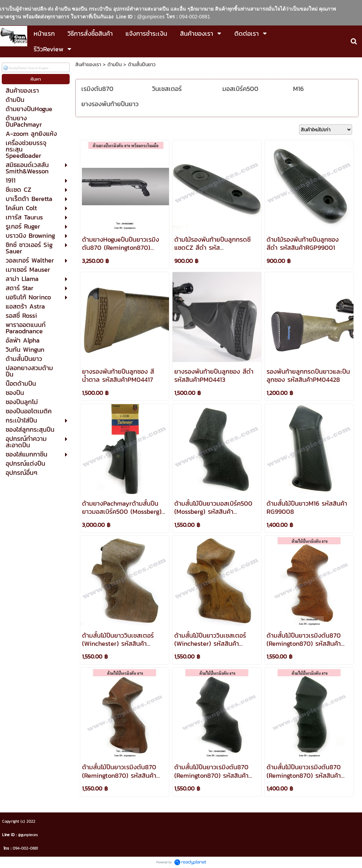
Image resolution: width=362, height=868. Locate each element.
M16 (298, 89)
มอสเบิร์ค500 (240, 89)
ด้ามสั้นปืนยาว (142, 65)
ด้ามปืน (115, 65)
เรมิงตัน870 (97, 89)
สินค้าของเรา (88, 65)
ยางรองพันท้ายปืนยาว (110, 104)
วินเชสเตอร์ (167, 89)
